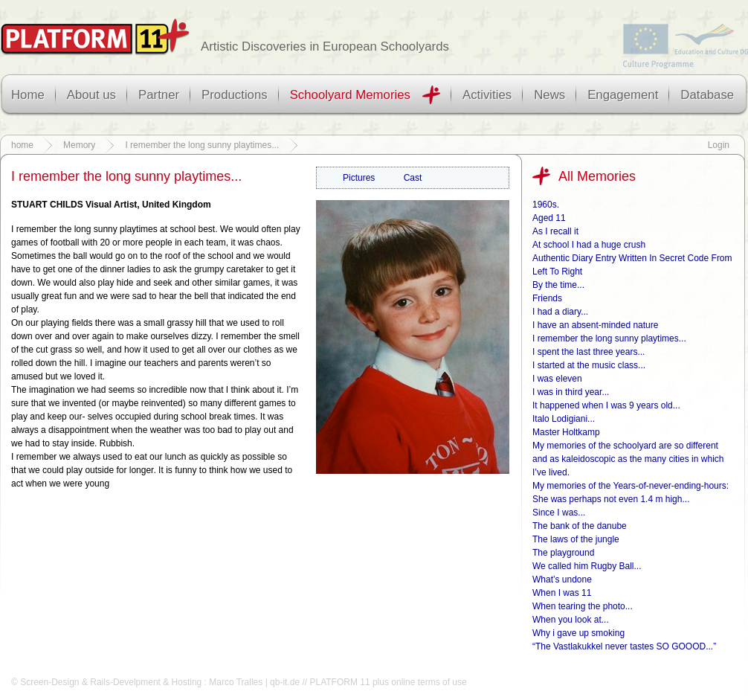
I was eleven (557, 379)
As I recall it (555, 231)
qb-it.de (285, 682)
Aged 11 (549, 218)
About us (91, 95)
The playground (563, 553)
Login (719, 145)
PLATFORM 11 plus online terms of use (388, 682)
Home (28, 95)
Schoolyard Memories (350, 95)
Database (707, 95)
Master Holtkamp (566, 432)
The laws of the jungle (576, 539)
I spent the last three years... (589, 352)
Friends (547, 298)
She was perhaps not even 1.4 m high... (611, 499)
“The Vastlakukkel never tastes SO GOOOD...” (624, 646)
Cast (413, 178)
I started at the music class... (589, 365)
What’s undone (562, 579)
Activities (487, 95)
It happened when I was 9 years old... (606, 405)
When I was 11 (562, 593)
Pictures (359, 178)
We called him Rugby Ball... (587, 566)
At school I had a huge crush (589, 245)
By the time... (558, 285)
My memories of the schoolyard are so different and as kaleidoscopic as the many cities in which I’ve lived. (628, 459)
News (549, 95)
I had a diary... (560, 312)
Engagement (623, 95)
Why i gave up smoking (578, 633)
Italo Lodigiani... (564, 419)
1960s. (546, 205)
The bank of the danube (580, 526)
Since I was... (559, 513)
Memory (79, 145)
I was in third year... (571, 392)
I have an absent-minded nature (595, 325)
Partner (159, 95)
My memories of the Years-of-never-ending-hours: (631, 486)
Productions (235, 95)
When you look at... (571, 620)
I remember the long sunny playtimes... (202, 145)
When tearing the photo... (583, 606)
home (22, 145)
